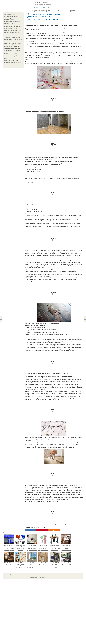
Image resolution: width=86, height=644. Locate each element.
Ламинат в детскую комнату (33, 525)
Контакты (31, 574)
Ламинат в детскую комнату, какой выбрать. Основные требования (44, 15)
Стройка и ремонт (43, 3)
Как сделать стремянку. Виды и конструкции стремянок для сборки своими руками (13, 62)
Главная (36, 7)
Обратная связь (56, 574)
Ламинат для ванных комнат (60, 525)
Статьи (48, 7)
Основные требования (42, 525)
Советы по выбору (68, 525)
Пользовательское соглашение (38, 574)
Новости (42, 7)
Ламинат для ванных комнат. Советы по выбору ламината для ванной (45, 18)
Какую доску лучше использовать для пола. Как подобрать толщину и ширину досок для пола (13, 32)
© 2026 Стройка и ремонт (9, 574)
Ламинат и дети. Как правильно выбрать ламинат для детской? (43, 20)
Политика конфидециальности (34, 576)
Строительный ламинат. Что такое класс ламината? (40, 16)
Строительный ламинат (51, 525)
